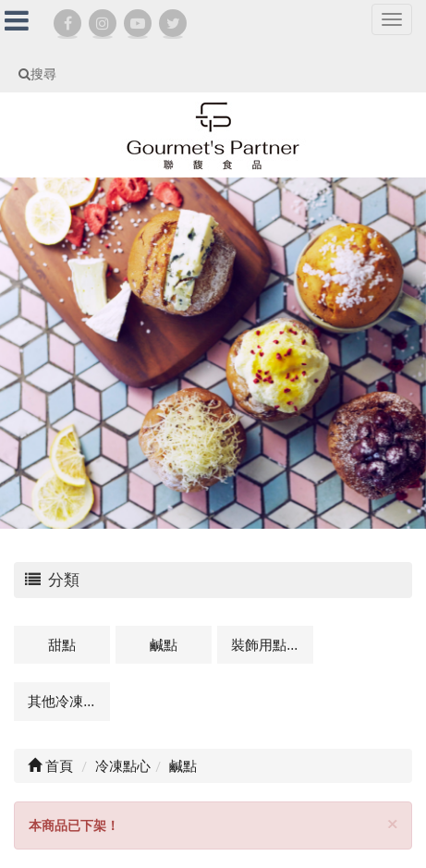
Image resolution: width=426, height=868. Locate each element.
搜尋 (37, 73)
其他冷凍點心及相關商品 (69, 701)
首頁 (50, 765)
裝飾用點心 (266, 644)
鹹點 (164, 644)
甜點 (62, 644)
